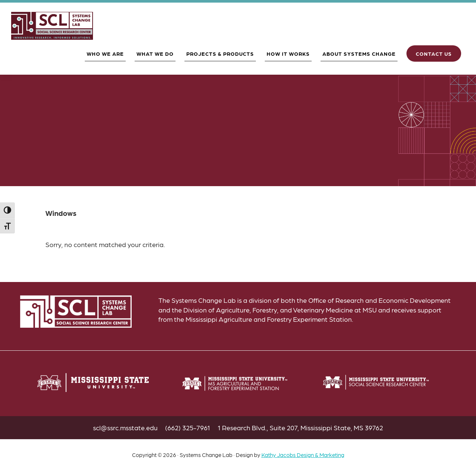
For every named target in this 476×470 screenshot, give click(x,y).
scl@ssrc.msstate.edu (125, 427)
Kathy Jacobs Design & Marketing (303, 455)
